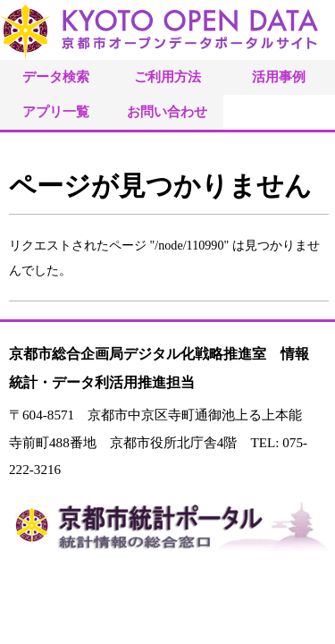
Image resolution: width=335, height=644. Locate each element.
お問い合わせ (167, 111)
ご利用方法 (167, 76)
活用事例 (279, 76)
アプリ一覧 (56, 111)
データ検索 (56, 76)
